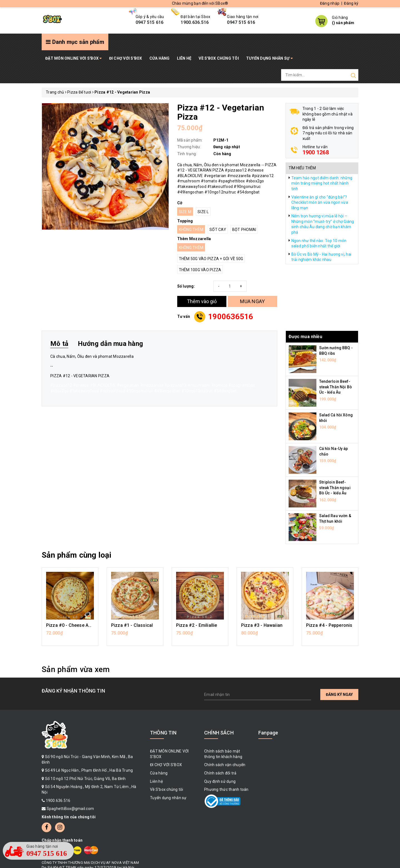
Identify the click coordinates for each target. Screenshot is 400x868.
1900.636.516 (58, 801)
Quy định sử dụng (220, 781)
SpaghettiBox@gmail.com (70, 809)
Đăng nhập (330, 3)
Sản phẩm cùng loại (77, 555)
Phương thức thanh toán (226, 789)
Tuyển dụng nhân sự (269, 58)
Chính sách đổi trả (220, 773)
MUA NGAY (252, 301)
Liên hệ (184, 58)
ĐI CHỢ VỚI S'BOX (126, 58)
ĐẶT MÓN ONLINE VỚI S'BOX (74, 58)
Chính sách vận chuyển (225, 765)
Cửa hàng (160, 58)
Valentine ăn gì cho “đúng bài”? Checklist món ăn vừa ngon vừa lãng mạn (320, 202)
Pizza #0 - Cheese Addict (72, 625)
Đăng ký (351, 3)
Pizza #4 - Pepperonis (329, 625)
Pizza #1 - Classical (132, 625)
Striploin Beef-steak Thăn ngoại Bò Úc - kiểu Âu (335, 488)
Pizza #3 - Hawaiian (262, 625)
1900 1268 (316, 152)
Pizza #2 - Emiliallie (197, 625)
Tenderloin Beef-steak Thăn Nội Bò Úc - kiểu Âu (336, 387)
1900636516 (231, 317)
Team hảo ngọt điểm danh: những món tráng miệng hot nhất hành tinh (322, 183)
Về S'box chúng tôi (219, 58)
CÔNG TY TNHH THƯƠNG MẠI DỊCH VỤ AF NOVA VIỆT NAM (90, 863)
